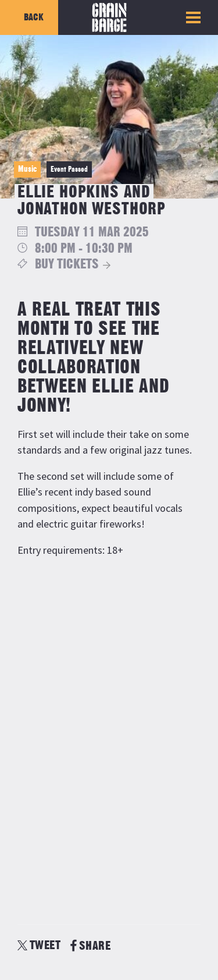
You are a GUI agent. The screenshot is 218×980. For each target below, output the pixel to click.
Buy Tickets (67, 265)
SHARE (90, 946)
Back (34, 17)
